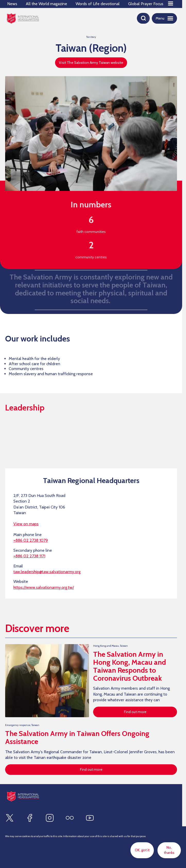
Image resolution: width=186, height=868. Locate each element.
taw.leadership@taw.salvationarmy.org (47, 572)
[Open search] (143, 18)
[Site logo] (23, 796)
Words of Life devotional (98, 4)
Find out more (135, 712)
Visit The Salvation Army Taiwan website (91, 63)
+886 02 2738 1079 (31, 540)
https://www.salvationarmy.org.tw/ (44, 587)
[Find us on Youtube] (90, 818)
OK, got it (142, 850)
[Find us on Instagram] (50, 818)
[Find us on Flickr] (70, 818)
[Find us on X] (10, 818)
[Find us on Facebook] (30, 818)
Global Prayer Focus (146, 4)
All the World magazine (46, 4)
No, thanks (169, 850)
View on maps (26, 524)
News (12, 4)
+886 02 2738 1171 (29, 556)
